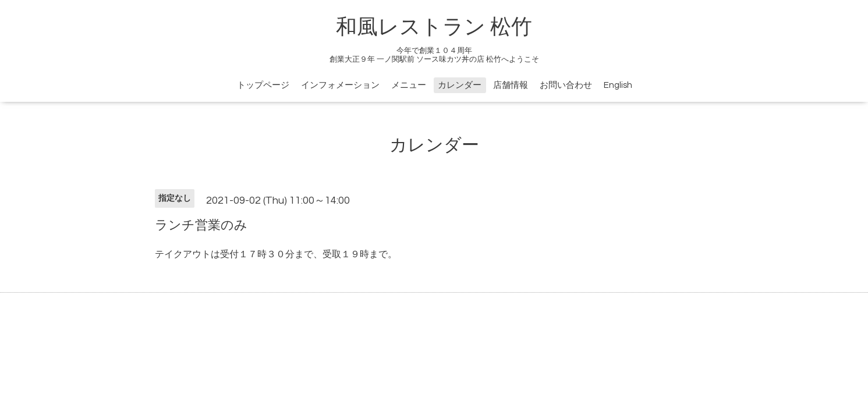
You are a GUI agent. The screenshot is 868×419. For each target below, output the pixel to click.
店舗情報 (511, 85)
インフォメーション (340, 85)
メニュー (409, 85)
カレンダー (460, 85)
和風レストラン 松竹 (434, 27)
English (618, 85)
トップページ (263, 85)
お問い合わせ (566, 85)
